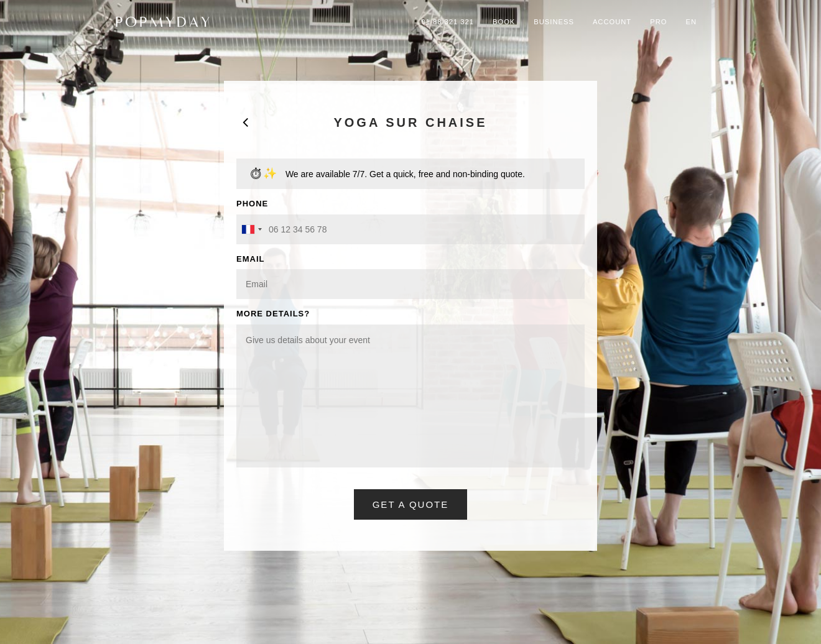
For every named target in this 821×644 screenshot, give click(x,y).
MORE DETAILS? (273, 314)
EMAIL (250, 259)
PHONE (252, 204)
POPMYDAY (164, 22)
